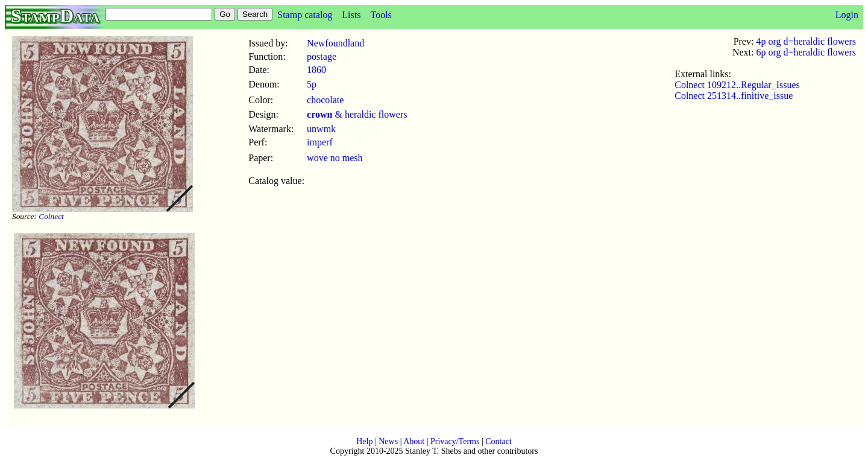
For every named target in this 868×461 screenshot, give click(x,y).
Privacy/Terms (455, 441)
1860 (316, 70)
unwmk (321, 129)
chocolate (325, 100)
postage (322, 56)
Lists (351, 15)
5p (312, 84)
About (414, 441)
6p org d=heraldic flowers (806, 52)
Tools (381, 15)
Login (847, 15)
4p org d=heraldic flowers (806, 41)
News (388, 441)
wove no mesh (335, 158)
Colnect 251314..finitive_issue (734, 96)
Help (364, 441)
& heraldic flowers (357, 114)
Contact (498, 441)
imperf (320, 142)
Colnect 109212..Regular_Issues (737, 85)
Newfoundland (335, 43)
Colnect (51, 216)
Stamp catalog (305, 15)
